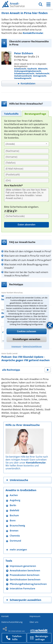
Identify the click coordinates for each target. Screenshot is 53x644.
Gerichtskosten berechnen (25, 579)
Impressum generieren (23, 566)
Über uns (34, 622)
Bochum (14, 515)
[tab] (11, 114)
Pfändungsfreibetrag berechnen (28, 584)
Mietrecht (43, 69)
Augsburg (15, 500)
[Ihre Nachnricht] (26, 195)
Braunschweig (17, 526)
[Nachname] (26, 151)
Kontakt (5, 616)
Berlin (13, 505)
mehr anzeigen (18, 550)
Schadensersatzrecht (24, 73)
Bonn (13, 521)
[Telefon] (26, 163)
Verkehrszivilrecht (23, 76)
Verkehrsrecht (42, 73)
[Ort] (26, 180)
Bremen (14, 531)
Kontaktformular (33, 33)
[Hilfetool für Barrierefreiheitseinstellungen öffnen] (50, 325)
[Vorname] (26, 157)
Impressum (16, 346)
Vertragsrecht (40, 76)
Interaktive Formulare (22, 588)
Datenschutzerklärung (32, 346)
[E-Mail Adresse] (26, 169)
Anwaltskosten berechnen (25, 570)
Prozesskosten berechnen (25, 575)
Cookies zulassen (27, 331)
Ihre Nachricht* (13, 185)
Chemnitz (15, 536)
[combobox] (27, 144)
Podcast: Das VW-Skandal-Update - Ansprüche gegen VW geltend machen (26, 358)
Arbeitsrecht (20, 69)
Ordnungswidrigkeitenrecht (28, 71)
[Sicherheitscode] (26, 216)
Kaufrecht (32, 69)
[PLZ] (26, 175)
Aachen (14, 495)
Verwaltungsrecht (23, 78)
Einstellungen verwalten (26, 339)
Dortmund (15, 541)
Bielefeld (14, 510)
